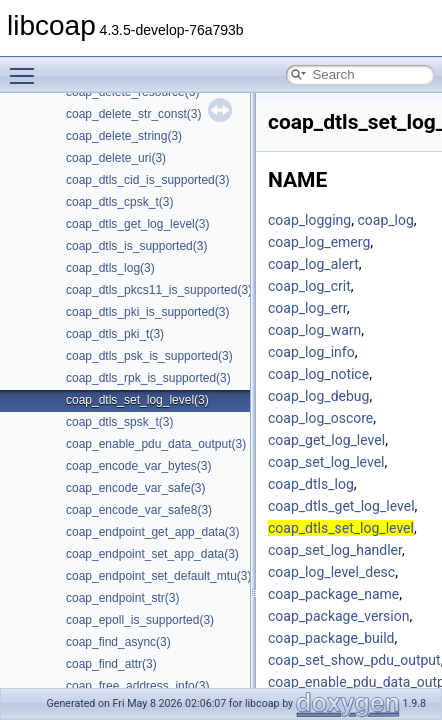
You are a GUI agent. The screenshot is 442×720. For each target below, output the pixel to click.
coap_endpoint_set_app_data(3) (152, 554)
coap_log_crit (309, 286)
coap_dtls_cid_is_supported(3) (147, 180)
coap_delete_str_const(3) (133, 114)
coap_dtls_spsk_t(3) (119, 422)
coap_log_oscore (320, 418)
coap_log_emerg (319, 242)
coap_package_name (333, 594)
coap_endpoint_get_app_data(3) (152, 532)
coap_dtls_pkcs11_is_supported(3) (159, 290)
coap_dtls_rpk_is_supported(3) (148, 378)
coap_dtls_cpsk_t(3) (119, 202)
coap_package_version (338, 616)
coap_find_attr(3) (111, 664)
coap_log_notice (318, 374)
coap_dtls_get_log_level (341, 506)
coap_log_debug (318, 396)
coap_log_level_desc (331, 572)
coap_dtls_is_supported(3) (136, 246)
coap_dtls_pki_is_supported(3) (147, 312)
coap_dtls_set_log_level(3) (137, 400)
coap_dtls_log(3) (110, 268)
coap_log (385, 220)
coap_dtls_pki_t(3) (115, 334)
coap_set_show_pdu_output (354, 660)
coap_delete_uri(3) (116, 158)
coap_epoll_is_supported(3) (140, 620)
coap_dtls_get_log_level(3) (137, 224)
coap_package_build (331, 638)
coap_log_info (311, 352)
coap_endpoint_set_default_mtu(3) (158, 576)
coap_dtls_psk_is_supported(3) (149, 356)
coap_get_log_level (326, 440)
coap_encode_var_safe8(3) (139, 510)
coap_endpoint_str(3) (122, 598)
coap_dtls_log (311, 484)
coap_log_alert (313, 264)
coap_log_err (307, 308)
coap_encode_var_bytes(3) (138, 466)
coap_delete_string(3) (124, 136)
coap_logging (309, 220)
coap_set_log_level (326, 462)
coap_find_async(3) (118, 642)
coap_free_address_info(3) (137, 686)
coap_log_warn (314, 330)
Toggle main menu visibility (27, 67)
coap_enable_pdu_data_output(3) (156, 444)
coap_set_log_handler (335, 550)
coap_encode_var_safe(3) (135, 488)
